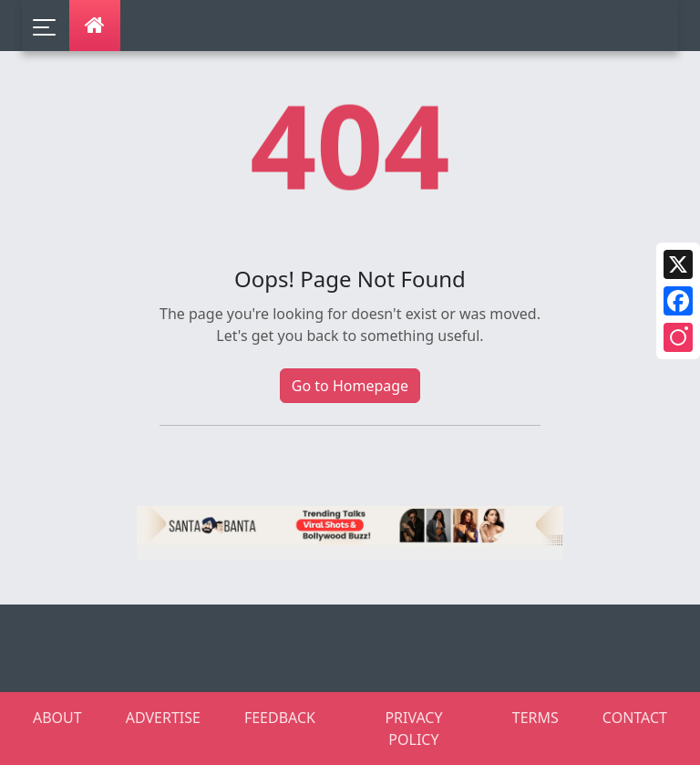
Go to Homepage (350, 386)
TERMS (535, 718)
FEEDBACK (280, 718)
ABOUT (57, 718)
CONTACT (635, 718)
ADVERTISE (163, 718)
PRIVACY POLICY (413, 729)
